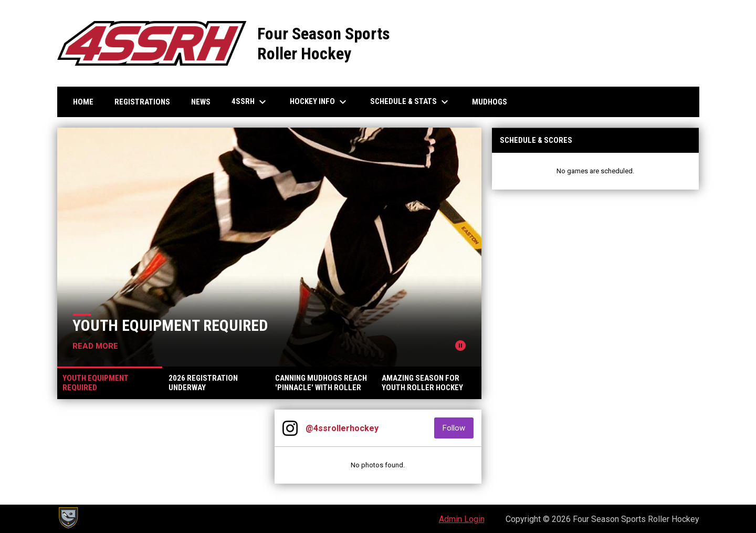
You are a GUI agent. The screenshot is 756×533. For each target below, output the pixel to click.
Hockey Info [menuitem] (319, 102)
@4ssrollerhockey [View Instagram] (342, 428)
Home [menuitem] (83, 102)
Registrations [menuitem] (142, 102)
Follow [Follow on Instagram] (458, 428)
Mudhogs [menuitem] (490, 102)
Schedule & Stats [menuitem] (411, 102)
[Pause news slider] (460, 346)
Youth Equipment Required (170, 325)
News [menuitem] (201, 102)
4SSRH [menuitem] (250, 102)
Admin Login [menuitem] (462, 519)
